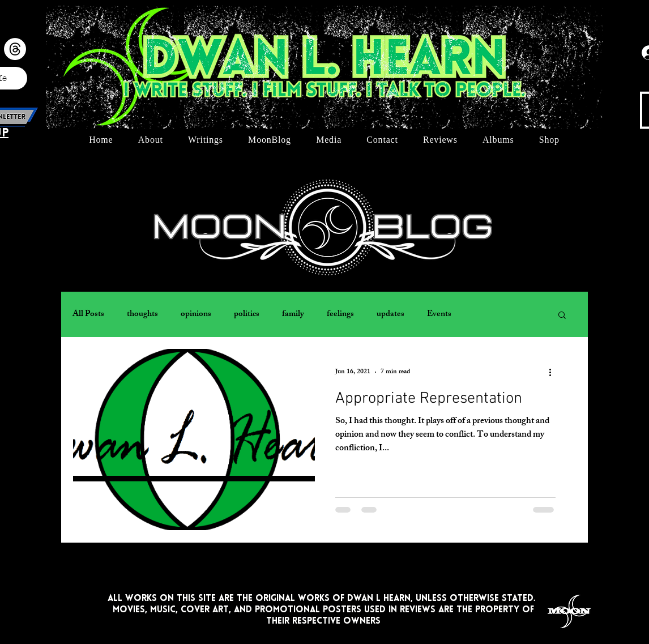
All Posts (88, 315)
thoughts (142, 315)
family (293, 315)
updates (390, 315)
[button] (562, 316)
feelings (340, 315)
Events (439, 315)
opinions (196, 315)
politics (247, 315)
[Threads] (15, 49)
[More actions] (554, 372)
